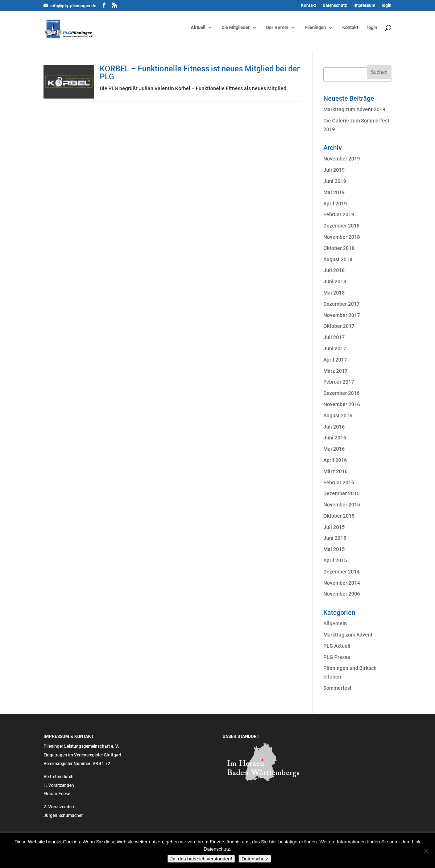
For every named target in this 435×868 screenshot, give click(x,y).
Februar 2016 (339, 483)
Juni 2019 (335, 181)
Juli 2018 (334, 270)
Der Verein (277, 28)
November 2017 (342, 315)
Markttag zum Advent (348, 635)
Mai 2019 (334, 192)
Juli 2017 (334, 337)
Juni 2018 (335, 281)
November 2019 (342, 159)
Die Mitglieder (236, 28)
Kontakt (308, 6)
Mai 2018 (334, 293)
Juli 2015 (334, 527)
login (387, 6)
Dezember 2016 (341, 393)
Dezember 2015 (341, 493)
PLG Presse (337, 657)
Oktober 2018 (339, 248)
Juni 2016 (335, 438)
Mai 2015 (334, 549)
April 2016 (335, 460)
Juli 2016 (334, 427)
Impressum (364, 6)
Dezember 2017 (341, 304)
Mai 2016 (334, 449)
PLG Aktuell (337, 646)
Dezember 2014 (341, 572)
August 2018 (338, 259)
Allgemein (335, 623)
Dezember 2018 (341, 226)
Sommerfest (337, 688)
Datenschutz (335, 6)
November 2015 (342, 505)
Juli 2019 (334, 170)
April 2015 (335, 560)
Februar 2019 (339, 214)
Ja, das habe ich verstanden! (201, 859)
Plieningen (315, 28)
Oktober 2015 (339, 516)
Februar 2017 (339, 382)
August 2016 (338, 416)
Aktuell (198, 28)
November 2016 (342, 404)
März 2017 (335, 371)
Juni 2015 (335, 538)
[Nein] (426, 851)
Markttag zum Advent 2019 (354, 109)
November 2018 (342, 237)
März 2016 (335, 471)
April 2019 (335, 204)
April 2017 (335, 360)
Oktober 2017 (339, 326)
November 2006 (342, 594)
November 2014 (342, 583)
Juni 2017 (335, 349)
